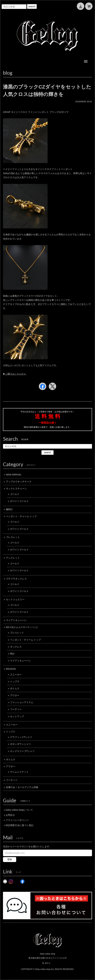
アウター (15, 695)
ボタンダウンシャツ (20, 744)
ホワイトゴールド (19, 501)
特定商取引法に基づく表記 (19, 825)
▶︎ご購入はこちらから (15, 374)
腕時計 (9, 509)
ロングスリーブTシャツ (22, 751)
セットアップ (17, 716)
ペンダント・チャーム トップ (21, 516)
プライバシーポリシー (17, 820)
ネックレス (16, 647)
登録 (10, 859)
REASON (11, 669)
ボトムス (15, 688)
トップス (15, 681)
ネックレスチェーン (16, 489)
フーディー (16, 709)
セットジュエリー (15, 599)
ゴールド (15, 494)
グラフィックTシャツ (21, 737)
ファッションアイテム (22, 702)
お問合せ (10, 815)
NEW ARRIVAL (14, 475)
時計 (12, 654)
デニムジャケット (19, 772)
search (32, 6)
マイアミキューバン (16, 620)
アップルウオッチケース (19, 482)
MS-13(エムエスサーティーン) (22, 627)
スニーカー (16, 675)
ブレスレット (13, 537)
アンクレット (13, 558)
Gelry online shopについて (19, 810)
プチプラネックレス (16, 579)
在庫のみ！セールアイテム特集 (22, 787)
